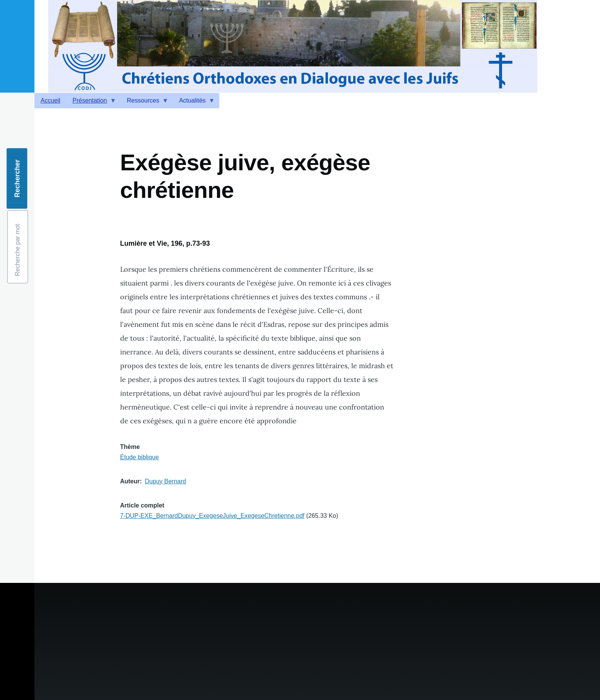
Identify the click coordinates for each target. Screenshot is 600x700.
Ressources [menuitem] (144, 103)
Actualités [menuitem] (194, 103)
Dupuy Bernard (166, 481)
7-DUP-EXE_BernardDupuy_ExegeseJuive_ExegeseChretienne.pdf (212, 516)
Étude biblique (139, 457)
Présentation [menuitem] (91, 103)
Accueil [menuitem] (51, 100)
